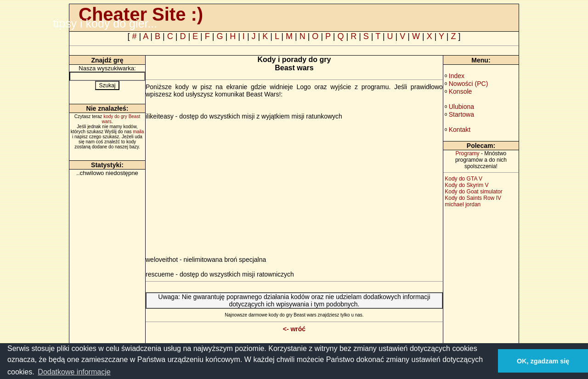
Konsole (461, 91)
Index (457, 76)
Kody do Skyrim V (466, 185)
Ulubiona (461, 107)
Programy (468, 153)
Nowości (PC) (469, 84)
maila (138, 132)
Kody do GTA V (464, 179)
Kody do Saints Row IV (473, 198)
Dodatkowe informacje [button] (74, 372)
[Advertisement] (223, 192)
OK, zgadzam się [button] (543, 361)
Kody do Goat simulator (473, 192)
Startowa (461, 114)
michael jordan (463, 204)
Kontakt (460, 130)
